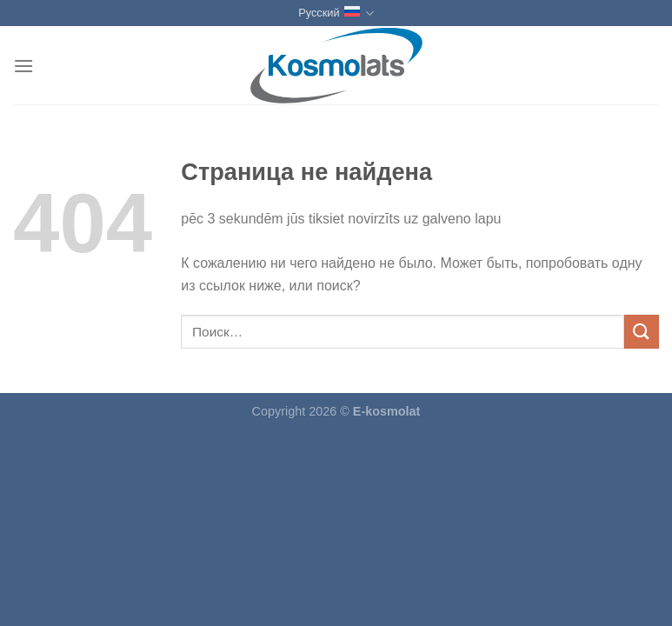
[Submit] (642, 332)
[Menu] (23, 66)
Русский (336, 13)
